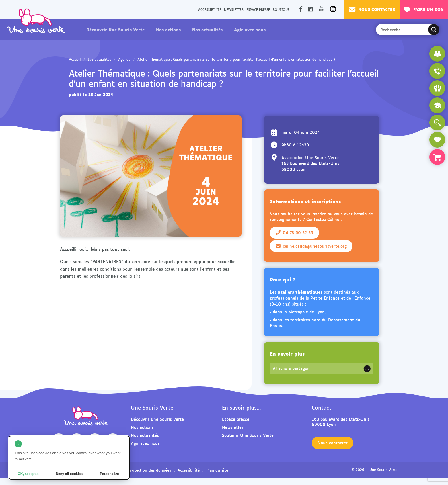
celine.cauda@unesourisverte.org (311, 246)
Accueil (75, 59)
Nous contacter (372, 9)
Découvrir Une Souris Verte (115, 29)
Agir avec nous (250, 29)
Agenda (124, 59)
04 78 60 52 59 (294, 232)
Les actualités (100, 59)
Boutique (281, 9)
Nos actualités (207, 29)
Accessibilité (210, 9)
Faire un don (424, 9)
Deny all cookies (69, 474)
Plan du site (217, 470)
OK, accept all (29, 474)
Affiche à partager (291, 368)
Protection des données (149, 470)
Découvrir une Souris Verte (157, 419)
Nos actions (168, 29)
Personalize (109, 474)
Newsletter (234, 9)
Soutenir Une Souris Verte (248, 435)
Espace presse (258, 9)
